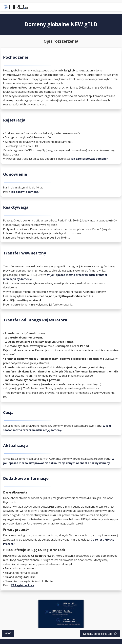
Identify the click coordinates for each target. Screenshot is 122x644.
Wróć (8, 633)
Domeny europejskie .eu (98, 634)
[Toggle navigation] (32, 7)
